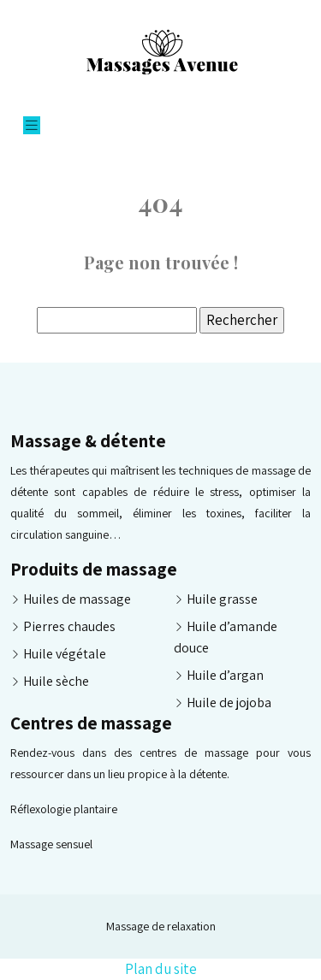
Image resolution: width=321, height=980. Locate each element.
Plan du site (161, 969)
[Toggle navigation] (32, 125)
